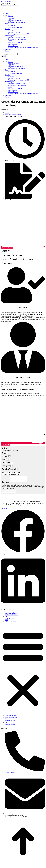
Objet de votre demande (11, 472)
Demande (6, 482)
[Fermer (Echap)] (2, 865)
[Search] (9, 54)
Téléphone (6, 463)
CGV (6, 620)
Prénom (5, 456)
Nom (4, 453)
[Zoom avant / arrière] (7, 865)
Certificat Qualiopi (10, 622)
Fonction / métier (9, 469)
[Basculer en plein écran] (5, 865)
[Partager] (3, 865)
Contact (7, 616)
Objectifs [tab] (6, 251)
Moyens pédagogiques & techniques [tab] (17, 259)
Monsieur (15, 450)
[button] (23, 669)
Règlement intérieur (11, 613)
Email (4, 459)
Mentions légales (10, 618)
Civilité (5, 448)
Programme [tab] (7, 263)
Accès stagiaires (6, 2)
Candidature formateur (11, 615)
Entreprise (6, 466)
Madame (7, 450)
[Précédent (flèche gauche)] (2, 867)
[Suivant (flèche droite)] (3, 867)
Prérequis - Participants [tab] (12, 255)
